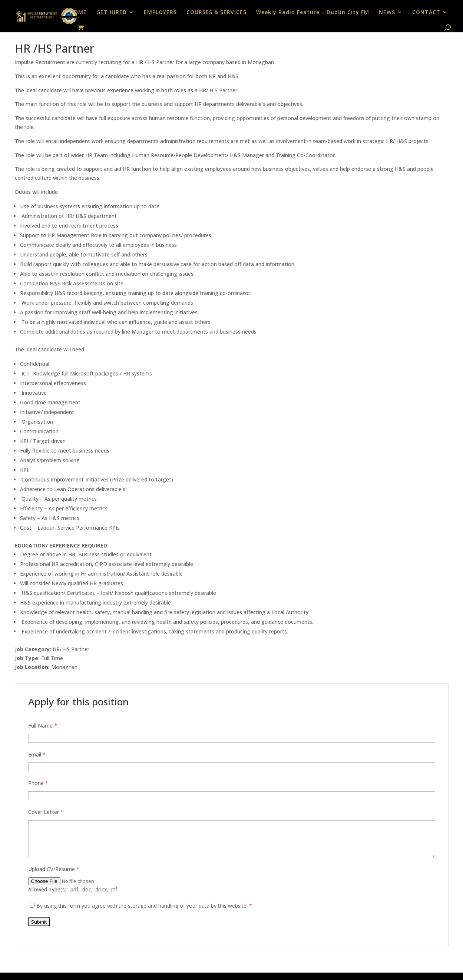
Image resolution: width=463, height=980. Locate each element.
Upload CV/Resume (54, 869)
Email (37, 754)
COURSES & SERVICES (216, 13)
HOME (78, 13)
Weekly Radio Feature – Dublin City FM (313, 13)
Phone (38, 783)
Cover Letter (46, 812)
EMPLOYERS (160, 13)
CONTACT (426, 13)
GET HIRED (112, 13)
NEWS (387, 13)
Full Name (43, 726)
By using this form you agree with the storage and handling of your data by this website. (144, 906)
